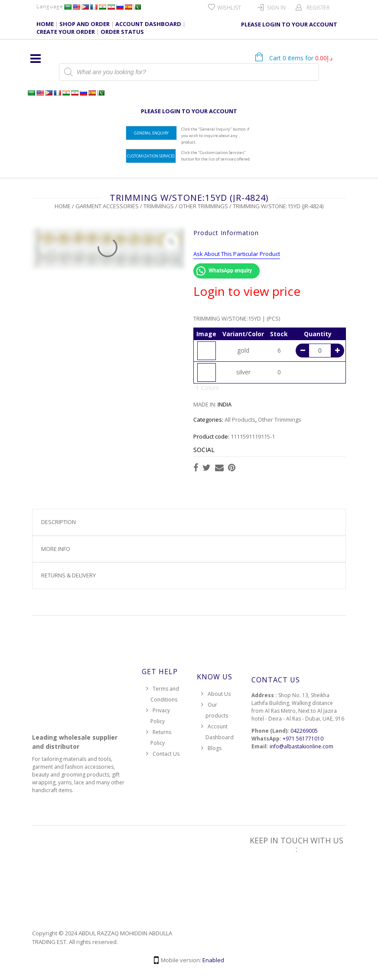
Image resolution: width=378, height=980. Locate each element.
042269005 (304, 731)
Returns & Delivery (68, 575)
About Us (219, 694)
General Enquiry (151, 133)
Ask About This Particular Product (237, 254)
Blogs (215, 748)
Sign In (276, 8)
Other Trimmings (203, 206)
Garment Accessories (107, 206)
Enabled (213, 960)
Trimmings (159, 206)
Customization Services (151, 156)
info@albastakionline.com (301, 746)
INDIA (225, 404)
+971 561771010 (303, 739)
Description (59, 522)
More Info (56, 549)
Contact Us (166, 754)
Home (63, 206)
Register (318, 8)
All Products (240, 420)
